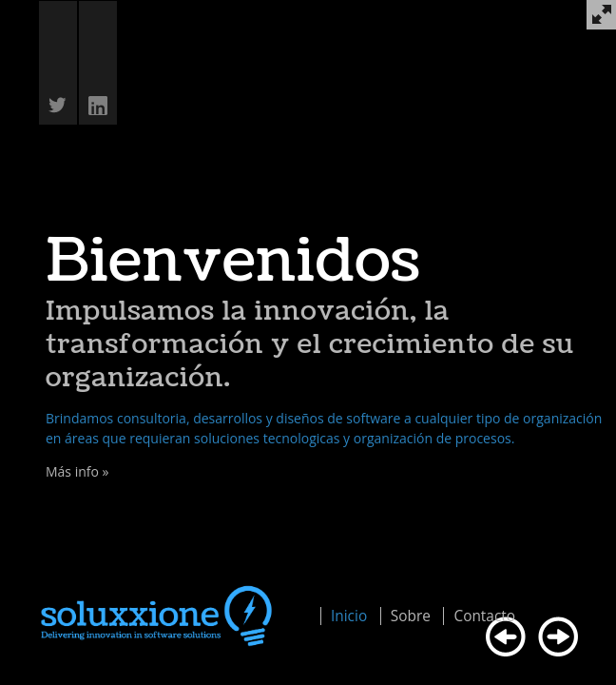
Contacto (484, 616)
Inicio (349, 616)
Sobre (411, 616)
